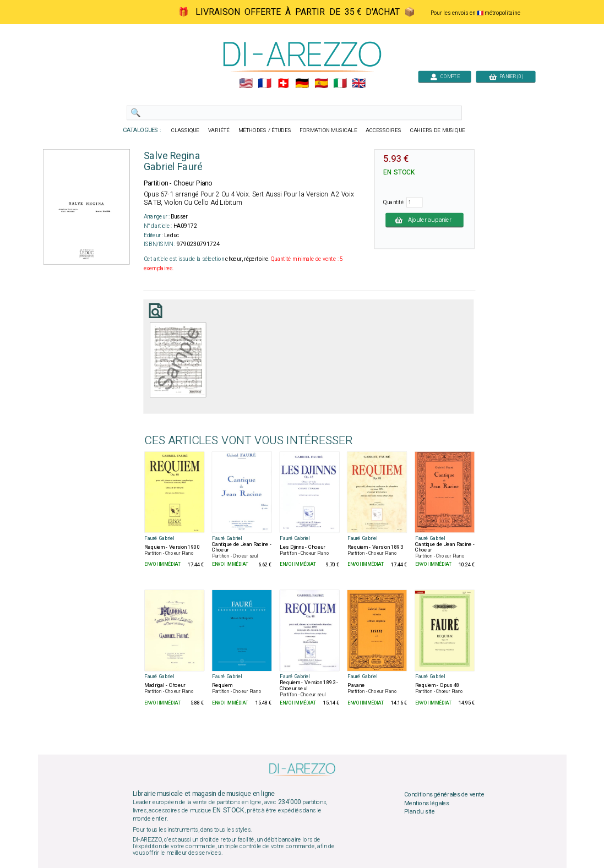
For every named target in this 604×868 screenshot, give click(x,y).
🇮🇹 (339, 84)
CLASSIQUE (185, 130)
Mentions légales (426, 803)
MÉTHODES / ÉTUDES (264, 130)
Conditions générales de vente (444, 795)
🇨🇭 (283, 84)
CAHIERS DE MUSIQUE (437, 130)
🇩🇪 (302, 84)
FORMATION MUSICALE (328, 130)
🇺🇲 (245, 84)
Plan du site (419, 812)
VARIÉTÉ (218, 130)
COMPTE (444, 76)
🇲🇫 (265, 84)
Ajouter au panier (425, 220)
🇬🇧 (359, 84)
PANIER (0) (505, 76)
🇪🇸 (321, 84)
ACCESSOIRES (383, 130)
